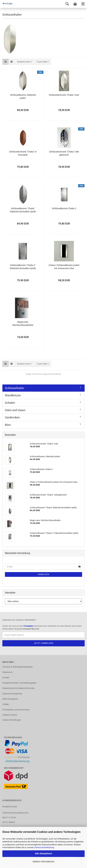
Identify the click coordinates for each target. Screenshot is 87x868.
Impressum (8, 672)
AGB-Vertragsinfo (10, 699)
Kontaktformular (10, 807)
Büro (8, 425)
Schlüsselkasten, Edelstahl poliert (23, 96)
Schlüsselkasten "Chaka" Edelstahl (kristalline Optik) (23, 210)
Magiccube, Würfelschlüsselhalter (23, 323)
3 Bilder (6, 704)
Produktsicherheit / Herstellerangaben (19, 683)
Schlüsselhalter (15, 388)
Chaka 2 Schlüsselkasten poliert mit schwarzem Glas (64, 267)
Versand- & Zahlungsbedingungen (18, 667)
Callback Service (10, 715)
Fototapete (28, 626)
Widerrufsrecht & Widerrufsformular (18, 688)
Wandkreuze (13, 395)
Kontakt (6, 677)
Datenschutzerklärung (44, 847)
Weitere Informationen (43, 862)
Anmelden (44, 574)
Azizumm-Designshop (12, 694)
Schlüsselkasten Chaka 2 (64, 208)
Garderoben (12, 417)
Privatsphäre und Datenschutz (16, 710)
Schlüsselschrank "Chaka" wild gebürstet (64, 153)
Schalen (10, 403)
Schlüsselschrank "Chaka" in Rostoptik (23, 153)
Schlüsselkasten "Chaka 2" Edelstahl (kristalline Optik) (23, 267)
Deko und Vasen (15, 410)
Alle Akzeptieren (43, 853)
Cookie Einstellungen (12, 720)
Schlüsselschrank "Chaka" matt (64, 95)
